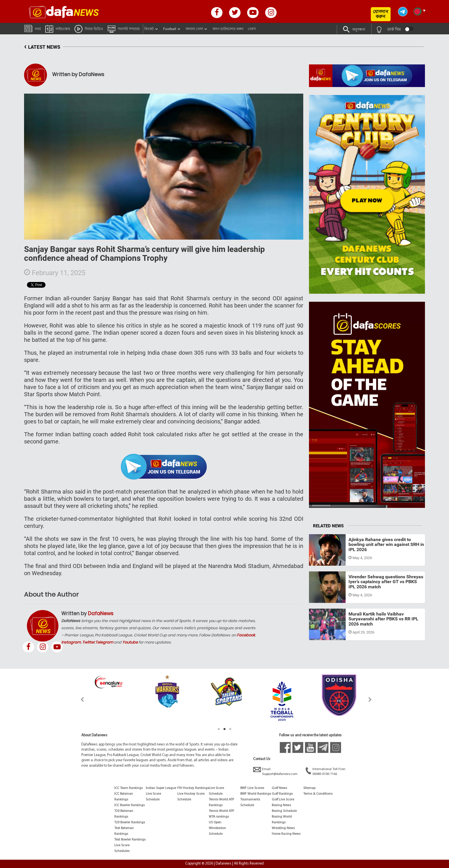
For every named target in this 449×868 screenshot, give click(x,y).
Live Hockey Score (191, 794)
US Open (215, 822)
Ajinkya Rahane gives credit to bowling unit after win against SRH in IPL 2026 (386, 545)
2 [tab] (224, 729)
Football (170, 29)
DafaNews (101, 613)
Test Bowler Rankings (130, 840)
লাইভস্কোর (58, 28)
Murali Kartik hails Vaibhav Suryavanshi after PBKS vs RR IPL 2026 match (383, 619)
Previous (79, 700)
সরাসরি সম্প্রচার (124, 29)
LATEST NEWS (42, 47)
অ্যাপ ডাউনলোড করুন (228, 29)
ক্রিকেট (149, 29)
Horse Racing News (286, 834)
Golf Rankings (282, 794)
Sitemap (309, 788)
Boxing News (281, 805)
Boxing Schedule (284, 811)
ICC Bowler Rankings (129, 805)
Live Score (122, 845)
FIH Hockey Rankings (193, 788)
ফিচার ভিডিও (89, 29)
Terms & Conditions (318, 794)
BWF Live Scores (252, 788)
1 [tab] (219, 729)
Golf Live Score (283, 800)
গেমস (252, 29)
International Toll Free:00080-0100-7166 (325, 771)
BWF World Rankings (256, 794)
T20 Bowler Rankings (130, 822)
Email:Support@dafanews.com (275, 771)
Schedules (122, 851)
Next (370, 700)
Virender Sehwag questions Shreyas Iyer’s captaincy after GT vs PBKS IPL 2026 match (386, 582)
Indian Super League (161, 788)
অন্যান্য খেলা (194, 29)
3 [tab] (230, 729)
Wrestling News (283, 828)
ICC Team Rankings (128, 788)
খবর (33, 28)
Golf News (279, 788)
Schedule (153, 800)
